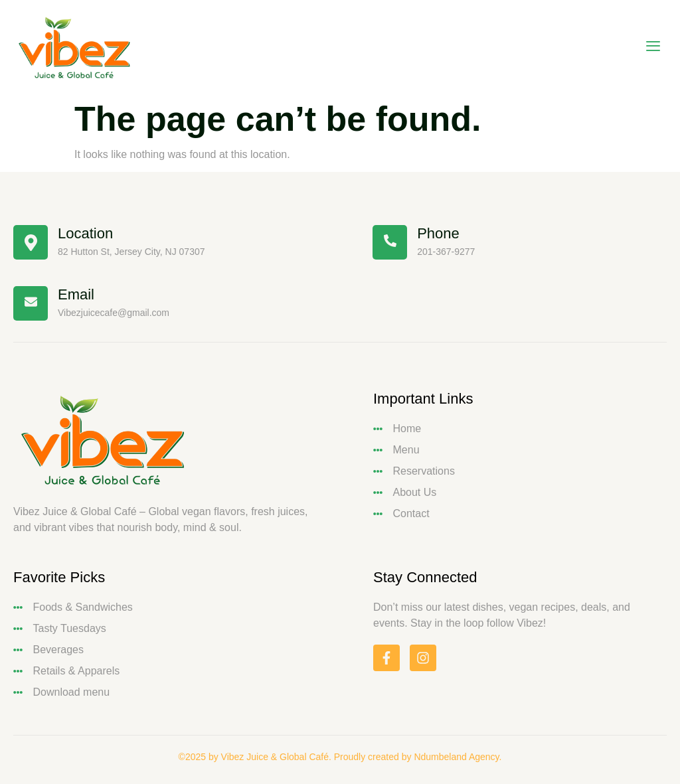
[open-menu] (653, 48)
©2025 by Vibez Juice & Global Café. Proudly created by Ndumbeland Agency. (340, 757)
